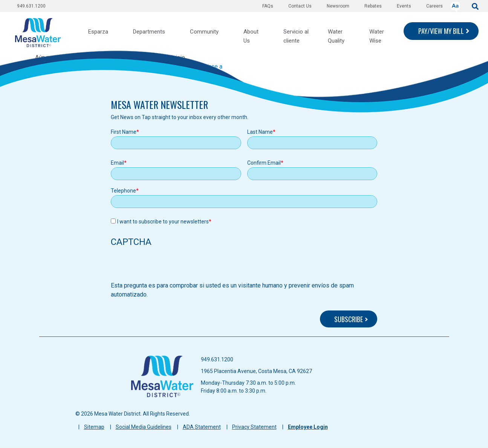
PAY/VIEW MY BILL (441, 31)
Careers (434, 6)
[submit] (475, 6)
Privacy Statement (254, 427)
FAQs (268, 6)
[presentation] (168, 266)
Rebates (373, 6)
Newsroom (338, 6)
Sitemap (94, 427)
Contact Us (300, 6)
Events (404, 6)
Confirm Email (264, 163)
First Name (124, 132)
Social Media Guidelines (144, 427)
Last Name (260, 132)
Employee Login (308, 427)
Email (117, 163)
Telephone (123, 191)
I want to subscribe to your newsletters (163, 222)
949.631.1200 (31, 6)
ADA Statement (202, 427)
